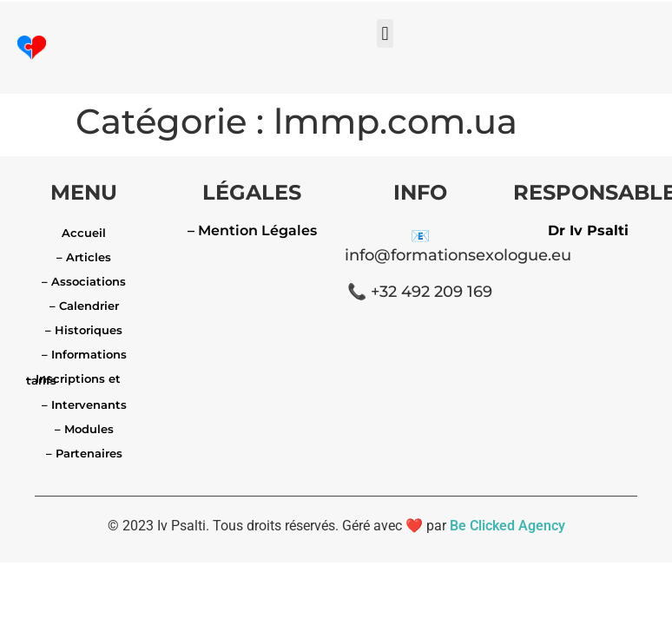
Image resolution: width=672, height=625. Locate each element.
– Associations (84, 281)
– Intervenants (84, 405)
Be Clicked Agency (507, 526)
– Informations (84, 354)
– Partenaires (84, 453)
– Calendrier (84, 306)
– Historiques (84, 330)
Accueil (84, 233)
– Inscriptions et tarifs (73, 379)
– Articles (84, 257)
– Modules (84, 429)
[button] (385, 33)
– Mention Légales (252, 230)
